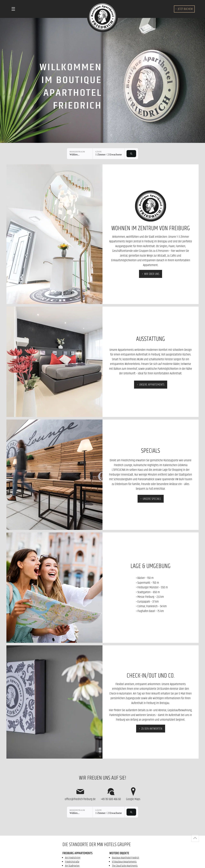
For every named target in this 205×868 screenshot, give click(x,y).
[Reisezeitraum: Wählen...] (80, 154)
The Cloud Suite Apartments (125, 866)
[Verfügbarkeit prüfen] (131, 154)
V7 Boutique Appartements (124, 862)
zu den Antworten (152, 728)
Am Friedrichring (73, 858)
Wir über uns (152, 274)
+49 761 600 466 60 (111, 794)
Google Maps (133, 794)
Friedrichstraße (72, 862)
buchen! (185, 9)
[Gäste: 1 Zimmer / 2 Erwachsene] (109, 154)
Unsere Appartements (152, 384)
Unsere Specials (152, 499)
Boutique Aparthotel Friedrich (126, 858)
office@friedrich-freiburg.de (80, 794)
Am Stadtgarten (72, 866)
